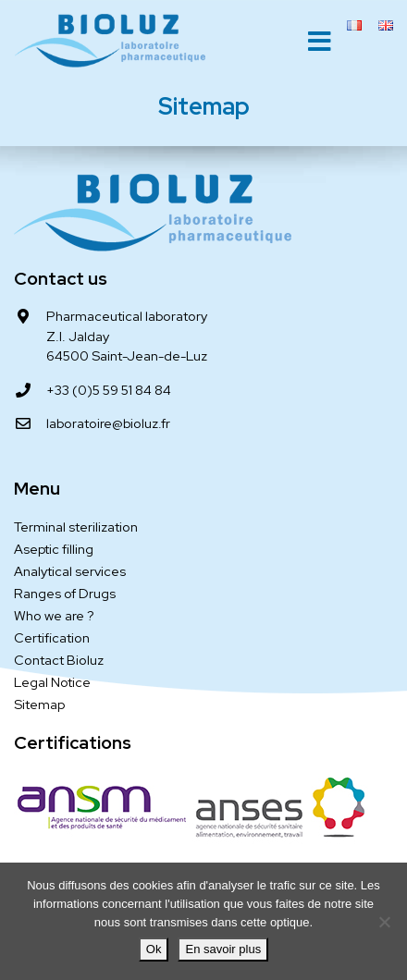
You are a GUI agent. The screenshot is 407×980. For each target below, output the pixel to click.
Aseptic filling (54, 549)
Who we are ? (54, 615)
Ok (154, 949)
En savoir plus (223, 949)
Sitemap (39, 704)
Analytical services (70, 571)
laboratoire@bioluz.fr (108, 423)
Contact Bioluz (59, 660)
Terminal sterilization (76, 527)
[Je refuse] (384, 922)
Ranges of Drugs (65, 593)
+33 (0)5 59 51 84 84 (109, 390)
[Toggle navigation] (320, 42)
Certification (52, 637)
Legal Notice (52, 682)
